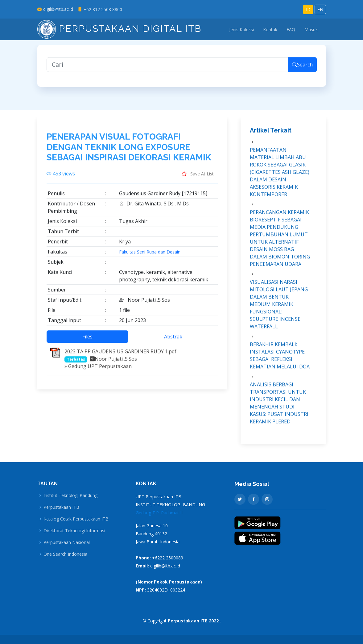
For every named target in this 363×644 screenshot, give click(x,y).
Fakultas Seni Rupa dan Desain (150, 255)
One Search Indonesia (65, 554)
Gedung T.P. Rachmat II (159, 513)
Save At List (198, 177)
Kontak (270, 29)
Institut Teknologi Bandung (70, 496)
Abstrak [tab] (173, 340)
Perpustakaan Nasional (67, 542)
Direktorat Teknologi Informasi (74, 531)
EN (320, 9)
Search (302, 68)
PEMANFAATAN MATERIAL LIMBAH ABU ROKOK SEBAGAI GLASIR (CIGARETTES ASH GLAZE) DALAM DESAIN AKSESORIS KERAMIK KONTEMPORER (280, 175)
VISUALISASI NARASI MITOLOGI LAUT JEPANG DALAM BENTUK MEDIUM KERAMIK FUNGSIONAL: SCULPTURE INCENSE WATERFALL (279, 307)
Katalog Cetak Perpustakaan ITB (76, 519)
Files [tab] (87, 340)
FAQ (291, 29)
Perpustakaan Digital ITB (119, 29)
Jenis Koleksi (241, 29)
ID (308, 9)
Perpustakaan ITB (61, 507)
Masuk (311, 29)
